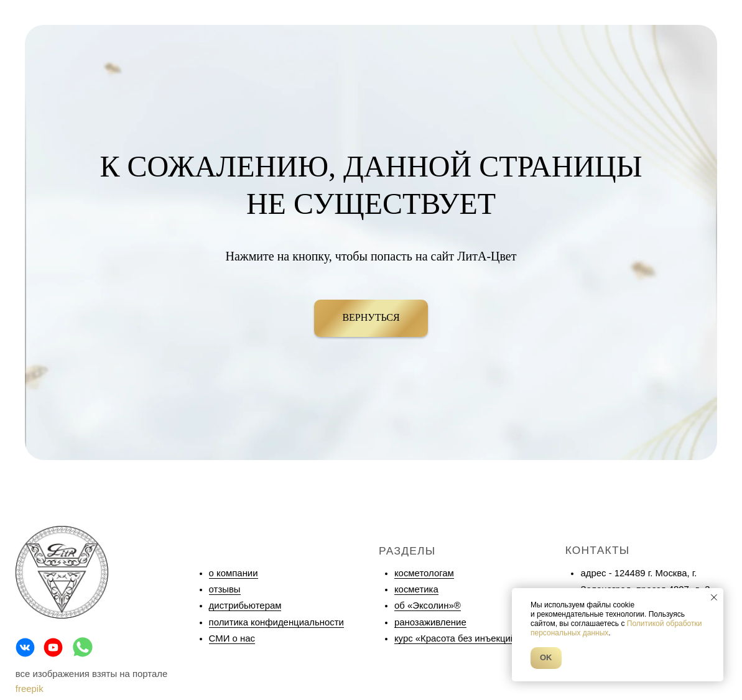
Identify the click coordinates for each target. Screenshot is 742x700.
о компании (234, 573)
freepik (30, 689)
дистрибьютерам (245, 606)
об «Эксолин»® (428, 606)
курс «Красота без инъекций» (458, 638)
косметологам (424, 573)
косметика (416, 589)
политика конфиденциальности (276, 622)
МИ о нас (235, 638)
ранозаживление (430, 622)
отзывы (225, 589)
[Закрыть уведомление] (714, 597)
